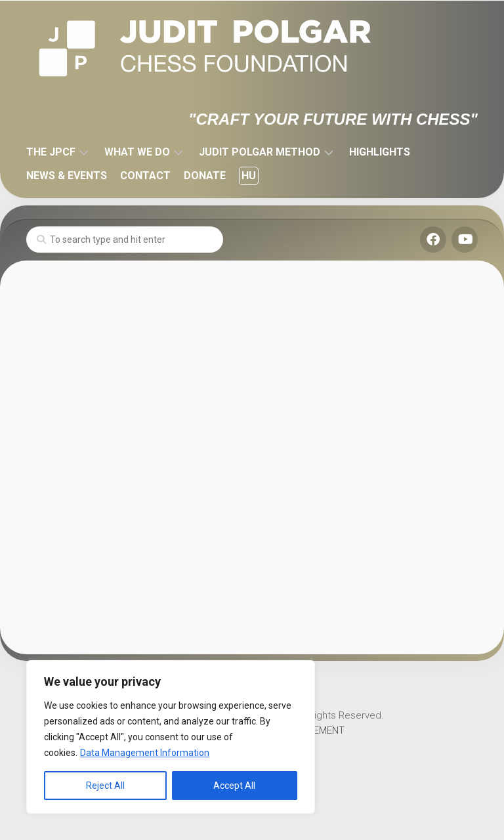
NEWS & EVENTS (67, 176)
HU (249, 176)
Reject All (105, 786)
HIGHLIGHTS (380, 152)
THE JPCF (51, 152)
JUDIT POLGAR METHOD (260, 152)
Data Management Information (145, 753)
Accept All (234, 786)
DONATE (205, 176)
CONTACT (145, 176)
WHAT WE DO (137, 152)
